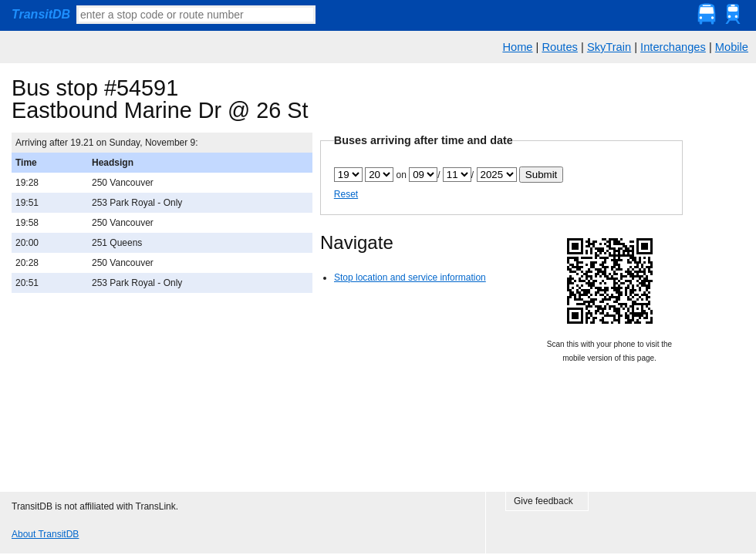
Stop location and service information (410, 277)
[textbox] (196, 15)
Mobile (732, 47)
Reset (346, 194)
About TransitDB (45, 534)
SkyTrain (609, 47)
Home (517, 47)
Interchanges (673, 47)
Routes (559, 47)
